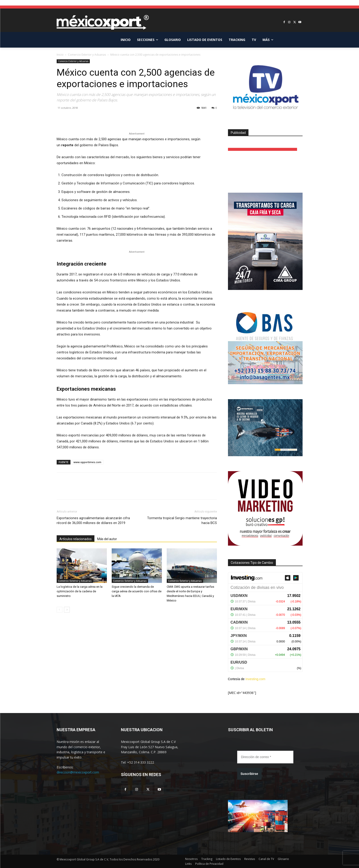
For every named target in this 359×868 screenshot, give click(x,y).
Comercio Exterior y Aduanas (87, 55)
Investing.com (255, 679)
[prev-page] (60, 610)
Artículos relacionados (76, 539)
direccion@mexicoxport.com (78, 772)
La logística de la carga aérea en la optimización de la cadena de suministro (80, 591)
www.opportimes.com (87, 462)
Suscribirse (249, 774)
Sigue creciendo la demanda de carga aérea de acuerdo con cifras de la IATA (137, 591)
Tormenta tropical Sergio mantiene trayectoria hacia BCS (182, 520)
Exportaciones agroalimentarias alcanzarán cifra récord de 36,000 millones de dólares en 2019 (93, 520)
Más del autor (107, 539)
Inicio (60, 55)
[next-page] (67, 610)
